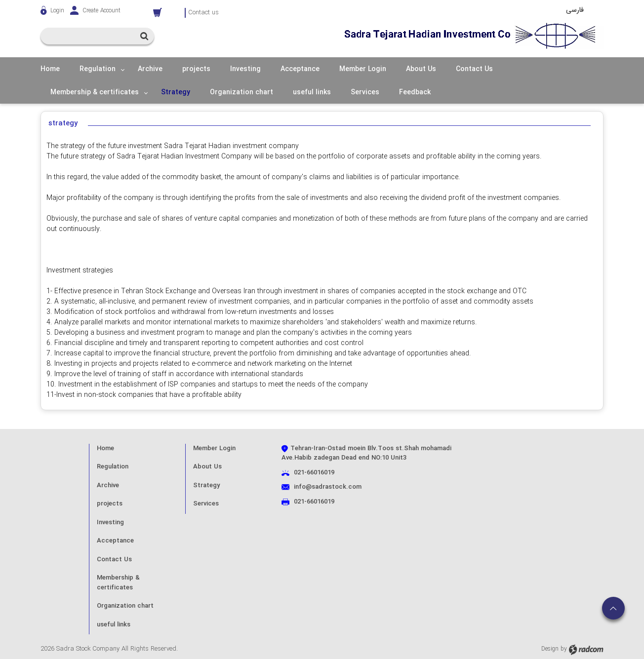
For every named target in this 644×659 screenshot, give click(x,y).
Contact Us (114, 560)
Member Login (214, 448)
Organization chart (125, 606)
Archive (108, 485)
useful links (114, 625)
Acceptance (115, 541)
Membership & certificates (118, 583)
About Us (207, 467)
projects (110, 504)
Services (206, 504)
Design (550, 649)
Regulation (113, 467)
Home (105, 448)
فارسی (575, 10)
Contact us (203, 13)
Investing (110, 523)
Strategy (206, 485)
